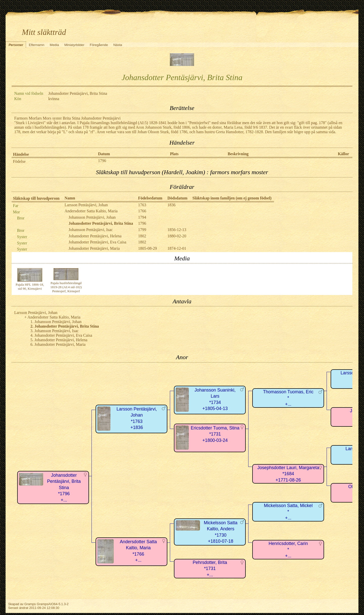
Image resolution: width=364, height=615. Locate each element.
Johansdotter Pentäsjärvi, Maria (94, 248)
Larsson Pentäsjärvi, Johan (86, 205)
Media (54, 45)
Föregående (99, 45)
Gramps (30, 604)
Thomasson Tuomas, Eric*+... (288, 398)
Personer (16, 45)
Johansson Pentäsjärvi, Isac (91, 230)
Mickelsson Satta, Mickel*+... (288, 512)
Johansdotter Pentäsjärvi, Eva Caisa (97, 242)
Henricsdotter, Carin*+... (288, 550)
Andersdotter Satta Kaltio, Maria (91, 211)
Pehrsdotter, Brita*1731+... (210, 569)
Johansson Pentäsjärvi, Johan (92, 217)
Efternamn (37, 45)
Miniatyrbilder (74, 45)
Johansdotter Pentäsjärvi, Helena (95, 236)
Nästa (118, 45)
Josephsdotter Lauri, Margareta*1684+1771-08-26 (288, 474)
